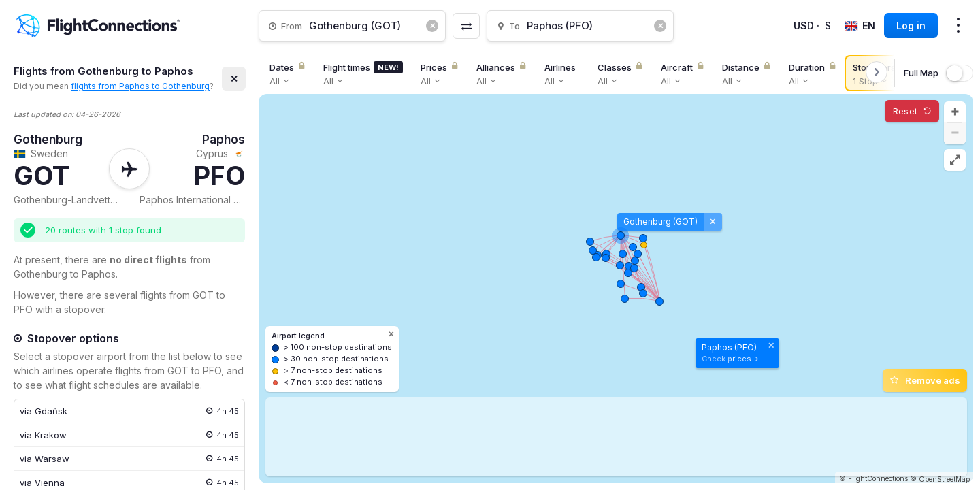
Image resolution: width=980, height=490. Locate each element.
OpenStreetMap (944, 479)
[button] (955, 112)
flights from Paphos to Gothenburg (140, 86)
